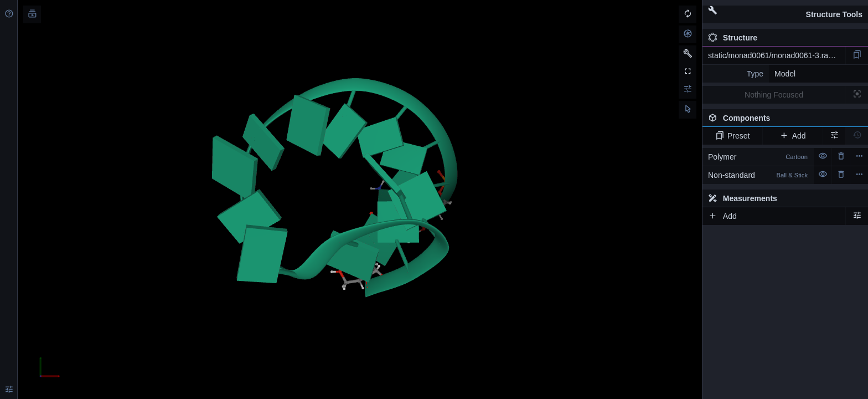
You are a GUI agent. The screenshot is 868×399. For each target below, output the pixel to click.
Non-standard (758, 175)
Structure (733, 38)
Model (785, 74)
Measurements (743, 198)
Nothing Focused (774, 95)
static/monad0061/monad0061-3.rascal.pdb (777, 55)
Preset (733, 136)
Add (792, 136)
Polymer (758, 157)
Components (785, 120)
